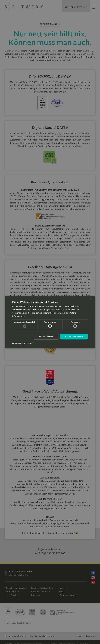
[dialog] (50, 322)
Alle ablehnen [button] (46, 336)
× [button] (91, 299)
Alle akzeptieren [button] (74, 336)
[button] (23, 343)
